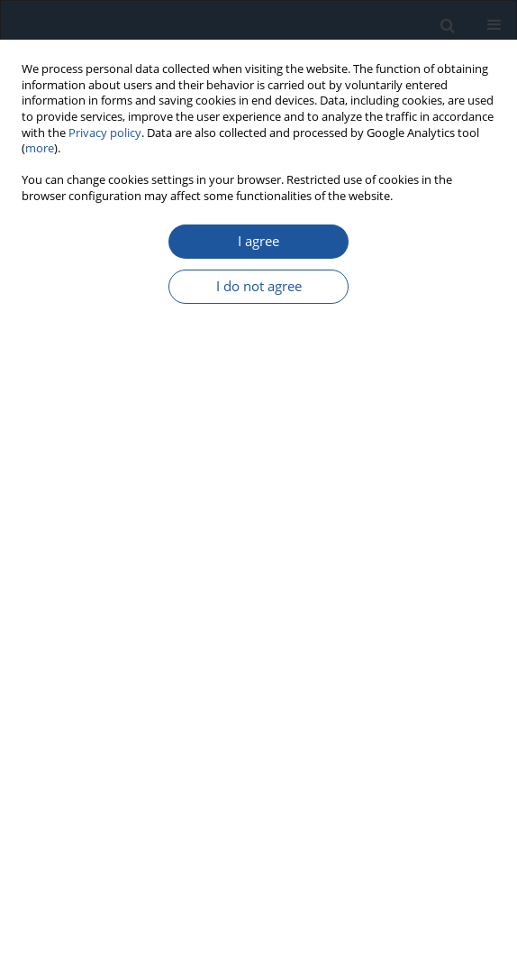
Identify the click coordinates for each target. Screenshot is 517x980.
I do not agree (259, 286)
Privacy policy (105, 133)
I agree (258, 241)
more (40, 148)
